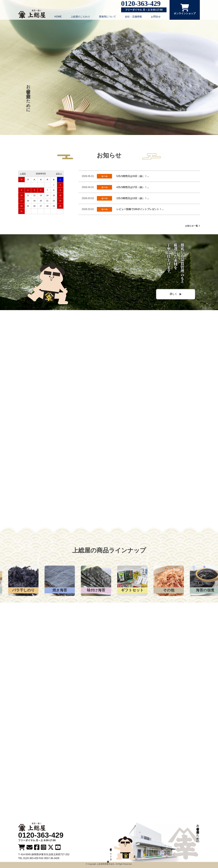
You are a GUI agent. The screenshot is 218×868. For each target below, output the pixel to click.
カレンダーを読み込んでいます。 (41, 193)
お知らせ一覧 (192, 226)
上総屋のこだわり (80, 17)
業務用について (107, 17)
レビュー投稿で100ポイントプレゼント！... (140, 209)
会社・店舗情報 (133, 17)
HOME (58, 17)
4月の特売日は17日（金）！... (133, 187)
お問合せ (156, 17)
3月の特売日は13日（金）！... (133, 198)
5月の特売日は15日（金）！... (133, 176)
